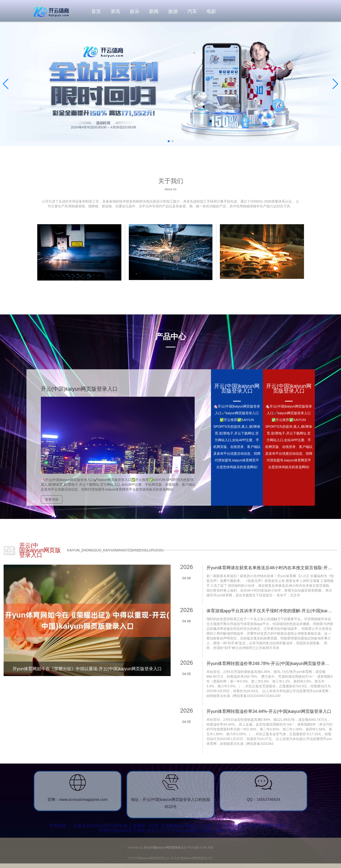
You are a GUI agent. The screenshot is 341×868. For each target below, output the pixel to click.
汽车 (192, 11)
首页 (96, 11)
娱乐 (135, 11)
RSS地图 (193, 848)
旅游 (173, 11)
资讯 (115, 11)
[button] (335, 84)
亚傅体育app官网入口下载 (186, 826)
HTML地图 (207, 848)
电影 (211, 11)
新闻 (154, 11)
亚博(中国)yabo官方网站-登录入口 (131, 830)
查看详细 (52, 499)
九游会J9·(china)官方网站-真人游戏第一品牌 (116, 826)
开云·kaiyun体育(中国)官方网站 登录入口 (253, 826)
